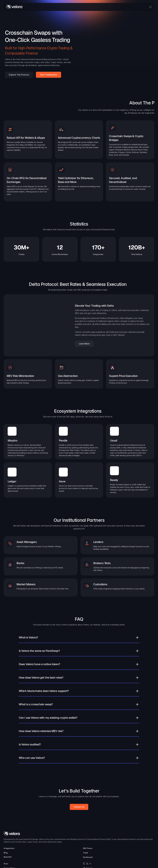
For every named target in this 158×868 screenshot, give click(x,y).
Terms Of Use (127, 838)
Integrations (91, 834)
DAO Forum (109, 834)
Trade (106, 838)
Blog (87, 838)
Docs (123, 834)
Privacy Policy (127, 843)
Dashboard (109, 843)
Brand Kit (89, 843)
